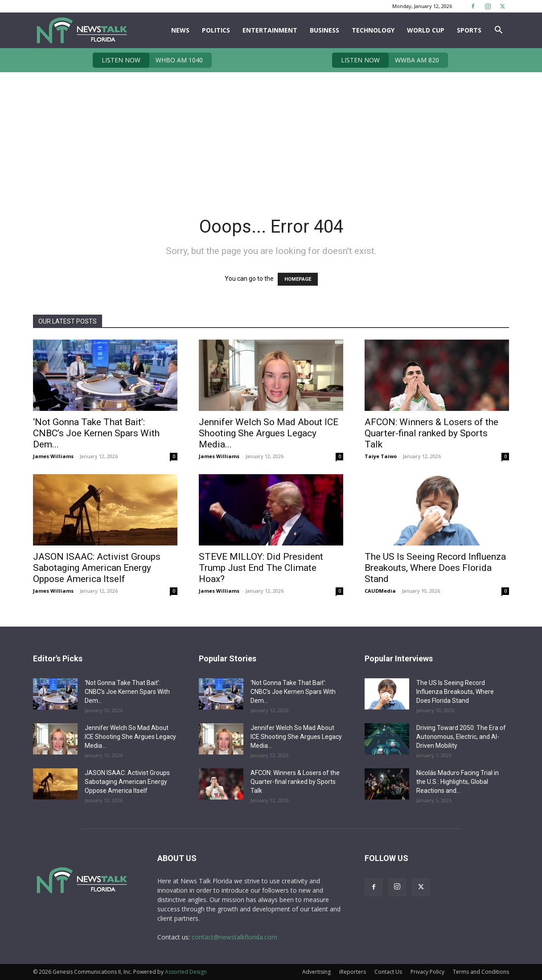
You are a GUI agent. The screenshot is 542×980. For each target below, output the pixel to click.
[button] (498, 31)
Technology (373, 30)
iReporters (353, 972)
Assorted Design (186, 972)
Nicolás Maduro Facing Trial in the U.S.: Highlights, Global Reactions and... (458, 782)
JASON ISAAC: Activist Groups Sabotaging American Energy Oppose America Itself (97, 568)
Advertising (316, 972)
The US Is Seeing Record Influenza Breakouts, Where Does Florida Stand (435, 568)
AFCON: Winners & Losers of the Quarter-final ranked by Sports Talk (431, 433)
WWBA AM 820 (386, 60)
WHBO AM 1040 (148, 60)
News (180, 30)
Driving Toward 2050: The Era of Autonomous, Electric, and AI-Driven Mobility (461, 737)
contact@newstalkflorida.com (234, 937)
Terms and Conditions (481, 972)
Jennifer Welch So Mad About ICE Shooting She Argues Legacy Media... (269, 433)
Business (324, 30)
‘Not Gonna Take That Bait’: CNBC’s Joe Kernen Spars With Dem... (96, 433)
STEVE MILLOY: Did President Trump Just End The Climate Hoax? (261, 568)
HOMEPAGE (298, 279)
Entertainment (270, 30)
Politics (216, 30)
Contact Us (388, 972)
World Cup (426, 30)
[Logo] (81, 30)
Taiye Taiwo (381, 456)
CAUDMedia (380, 591)
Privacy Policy (427, 972)
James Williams (53, 456)
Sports (469, 30)
